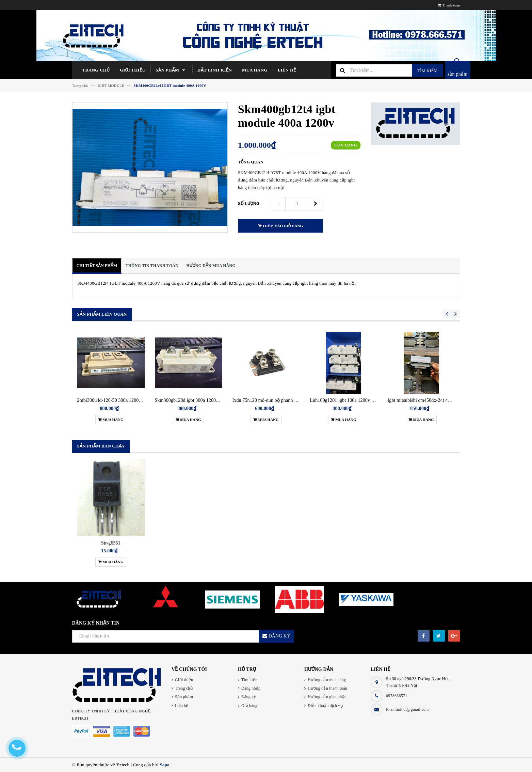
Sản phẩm (171, 70)
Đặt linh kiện (215, 70)
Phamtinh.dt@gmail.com (407, 709)
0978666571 (397, 696)
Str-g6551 (111, 543)
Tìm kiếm (427, 71)
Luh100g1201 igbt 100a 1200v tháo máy (350, 400)
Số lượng (249, 204)
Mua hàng (255, 70)
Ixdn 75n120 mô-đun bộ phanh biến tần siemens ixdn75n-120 (293, 400)
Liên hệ (287, 70)
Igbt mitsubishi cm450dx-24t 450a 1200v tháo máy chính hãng (449, 400)
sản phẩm (458, 74)
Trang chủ (96, 70)
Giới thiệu (133, 70)
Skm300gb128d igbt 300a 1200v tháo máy (196, 400)
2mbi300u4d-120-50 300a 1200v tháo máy (119, 400)
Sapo (164, 765)
